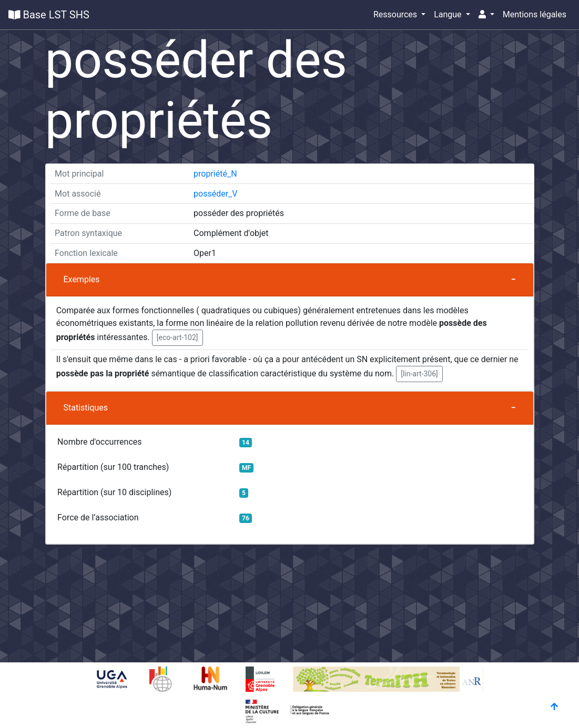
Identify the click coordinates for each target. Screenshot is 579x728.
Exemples (82, 279)
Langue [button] (449, 14)
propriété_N (215, 174)
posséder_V (215, 194)
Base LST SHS (49, 15)
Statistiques (86, 408)
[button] (486, 15)
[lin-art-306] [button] (419, 374)
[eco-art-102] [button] (177, 337)
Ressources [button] (396, 14)
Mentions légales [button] (535, 14)
